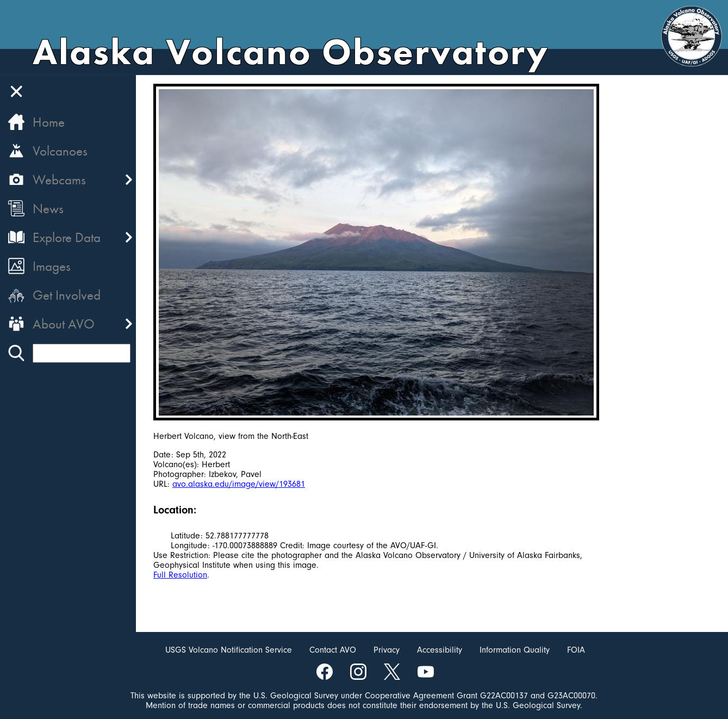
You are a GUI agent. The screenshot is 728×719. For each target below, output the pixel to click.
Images (52, 266)
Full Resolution (180, 575)
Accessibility (440, 650)
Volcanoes (60, 151)
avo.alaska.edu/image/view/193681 (239, 484)
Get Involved (67, 295)
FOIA (576, 650)
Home (49, 122)
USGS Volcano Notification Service (229, 650)
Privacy (387, 650)
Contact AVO (333, 650)
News (48, 209)
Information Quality (515, 650)
